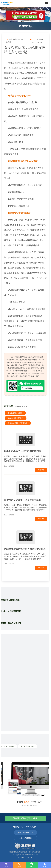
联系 (45, 865)
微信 (32, 865)
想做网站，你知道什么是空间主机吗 (23, 500)
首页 (6, 865)
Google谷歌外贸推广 (16, 418)
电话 (19, 865)
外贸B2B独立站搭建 (15, 413)
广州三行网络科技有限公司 (29, 855)
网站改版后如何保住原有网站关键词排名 (25, 549)
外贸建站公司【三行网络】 (18, 423)
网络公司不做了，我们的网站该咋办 (23, 451)
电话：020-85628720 (25, 833)
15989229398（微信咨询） (25, 818)
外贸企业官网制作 (27, 746)
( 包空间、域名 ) (29, 802)
